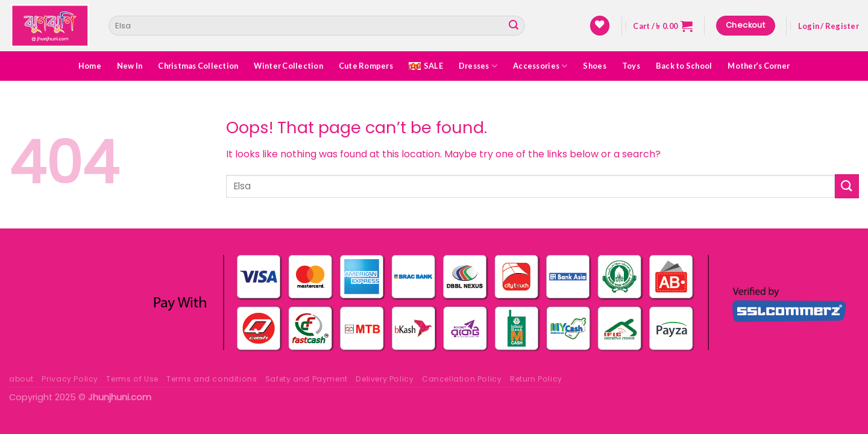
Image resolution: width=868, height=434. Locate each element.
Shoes (594, 66)
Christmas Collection (198, 66)
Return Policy (536, 379)
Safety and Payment (307, 379)
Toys (631, 66)
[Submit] (514, 26)
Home (90, 66)
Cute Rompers (366, 66)
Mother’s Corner (759, 66)
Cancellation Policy (462, 379)
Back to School (684, 66)
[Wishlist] (600, 26)
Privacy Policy (70, 379)
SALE (426, 66)
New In (130, 66)
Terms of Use (132, 379)
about (21, 379)
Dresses (478, 66)
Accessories (540, 66)
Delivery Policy (385, 379)
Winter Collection (288, 66)
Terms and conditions (212, 379)
